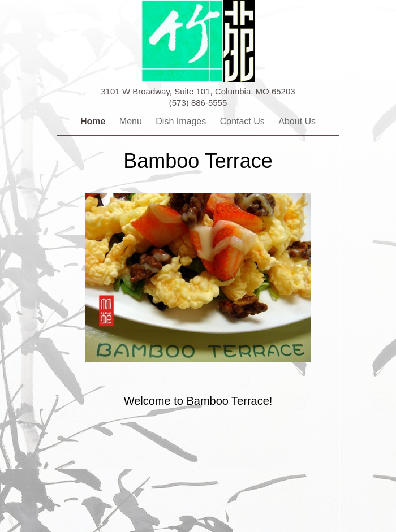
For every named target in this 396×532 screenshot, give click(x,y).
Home (94, 121)
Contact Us (244, 121)
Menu (132, 121)
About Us (297, 121)
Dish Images (182, 121)
